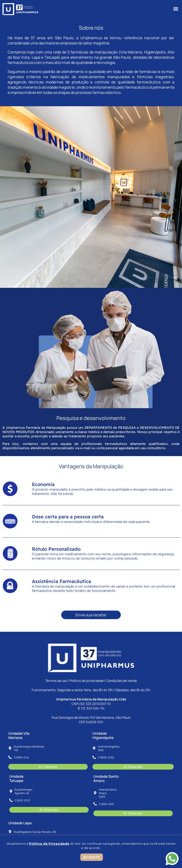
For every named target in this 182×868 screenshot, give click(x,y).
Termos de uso (56, 681)
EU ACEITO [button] (91, 857)
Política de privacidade (87, 681)
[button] (176, 9)
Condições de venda (121, 681)
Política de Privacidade (49, 844)
